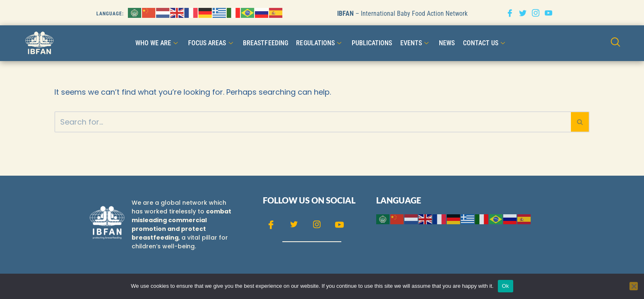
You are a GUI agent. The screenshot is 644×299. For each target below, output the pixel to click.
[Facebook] (510, 13)
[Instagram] (536, 13)
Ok (506, 286)
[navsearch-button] (616, 43)
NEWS (446, 43)
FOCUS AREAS (211, 43)
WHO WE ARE (158, 43)
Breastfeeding (265, 43)
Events (415, 43)
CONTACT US (485, 43)
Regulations (320, 43)
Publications (371, 43)
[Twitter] (523, 13)
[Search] (312, 122)
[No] (634, 286)
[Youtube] (549, 13)
